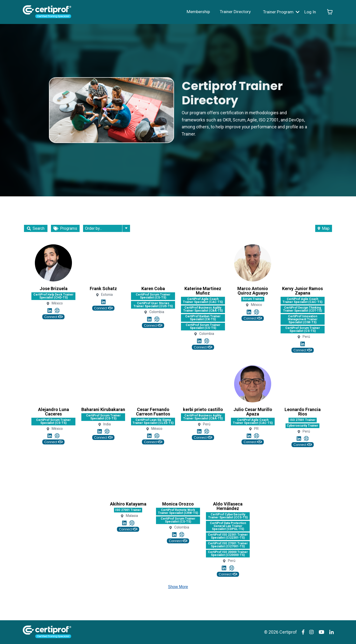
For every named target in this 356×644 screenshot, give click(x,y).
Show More (178, 587)
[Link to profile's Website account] (57, 310)
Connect (53, 317)
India (107, 424)
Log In (310, 12)
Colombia (157, 312)
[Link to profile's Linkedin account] (50, 310)
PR (256, 429)
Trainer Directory (233, 12)
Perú (306, 337)
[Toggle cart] (330, 12)
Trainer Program (280, 12)
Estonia (107, 295)
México (57, 303)
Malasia (132, 516)
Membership (194, 12)
